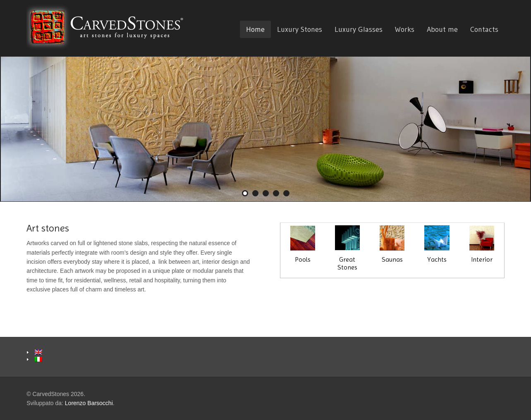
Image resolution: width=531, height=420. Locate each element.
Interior (482, 245)
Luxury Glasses (359, 29)
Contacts (484, 29)
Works (405, 29)
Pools (303, 245)
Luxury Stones (300, 29)
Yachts (437, 244)
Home (255, 29)
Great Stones (347, 248)
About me (442, 29)
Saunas (392, 244)
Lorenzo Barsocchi (89, 403)
